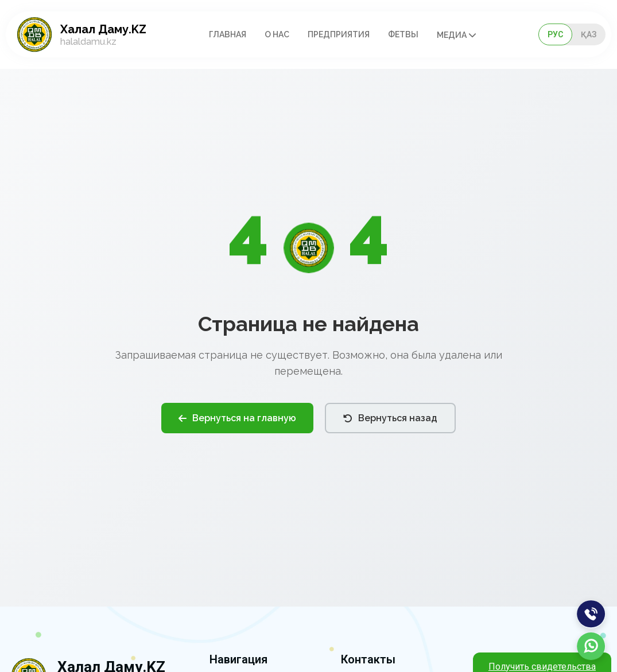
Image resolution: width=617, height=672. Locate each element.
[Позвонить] (591, 614)
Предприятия (339, 34)
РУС (555, 34)
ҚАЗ (589, 34)
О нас (277, 34)
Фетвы (403, 34)
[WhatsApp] (591, 646)
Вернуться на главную (237, 418)
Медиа (457, 35)
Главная (228, 34)
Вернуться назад (390, 418)
